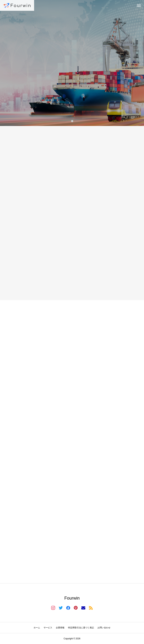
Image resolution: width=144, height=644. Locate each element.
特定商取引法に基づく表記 (81, 628)
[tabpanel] (72, 63)
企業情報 (60, 628)
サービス (48, 628)
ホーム (37, 628)
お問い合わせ (104, 628)
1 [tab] (72, 121)
